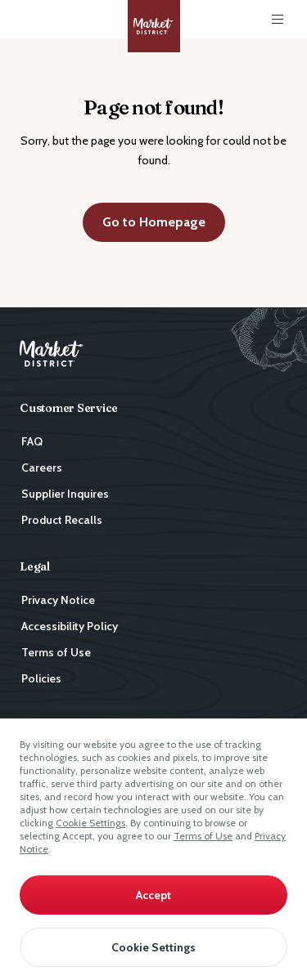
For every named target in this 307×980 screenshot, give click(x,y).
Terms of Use (203, 836)
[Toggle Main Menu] (278, 20)
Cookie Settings (90, 823)
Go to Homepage (154, 222)
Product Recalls (62, 520)
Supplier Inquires (65, 494)
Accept (153, 895)
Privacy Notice (58, 600)
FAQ (32, 441)
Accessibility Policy (70, 626)
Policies (41, 678)
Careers (42, 468)
